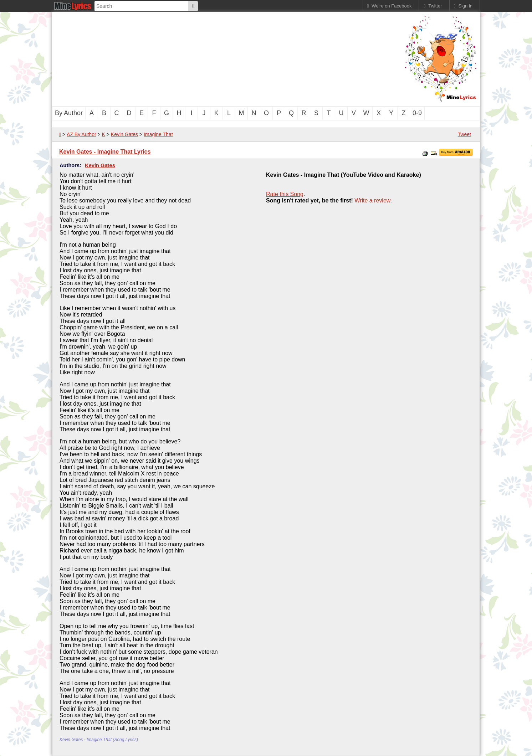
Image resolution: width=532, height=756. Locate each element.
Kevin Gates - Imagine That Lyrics (105, 152)
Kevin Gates (124, 134)
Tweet (464, 134)
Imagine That (158, 134)
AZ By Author (81, 134)
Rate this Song (285, 194)
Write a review (372, 200)
